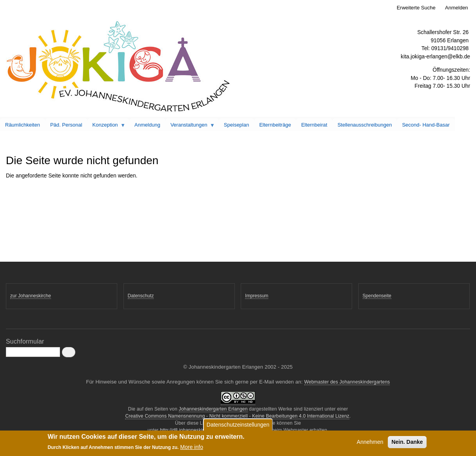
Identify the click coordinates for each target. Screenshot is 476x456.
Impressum (257, 296)
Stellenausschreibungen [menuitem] (365, 125)
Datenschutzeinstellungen (238, 426)
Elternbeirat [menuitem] (314, 125)
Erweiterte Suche (416, 8)
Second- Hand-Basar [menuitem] (426, 125)
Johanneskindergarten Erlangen (213, 409)
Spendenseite (377, 296)
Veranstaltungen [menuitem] (190, 127)
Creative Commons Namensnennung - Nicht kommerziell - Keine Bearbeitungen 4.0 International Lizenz (237, 416)
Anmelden (457, 8)
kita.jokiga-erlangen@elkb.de (435, 57)
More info (192, 449)
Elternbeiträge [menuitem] (275, 125)
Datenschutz (141, 296)
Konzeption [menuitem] (107, 127)
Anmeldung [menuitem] (147, 125)
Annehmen (370, 443)
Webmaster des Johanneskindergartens (347, 382)
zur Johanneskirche (31, 296)
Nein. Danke (407, 443)
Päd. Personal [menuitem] (66, 125)
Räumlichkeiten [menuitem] (23, 125)
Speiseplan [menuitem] (236, 125)
